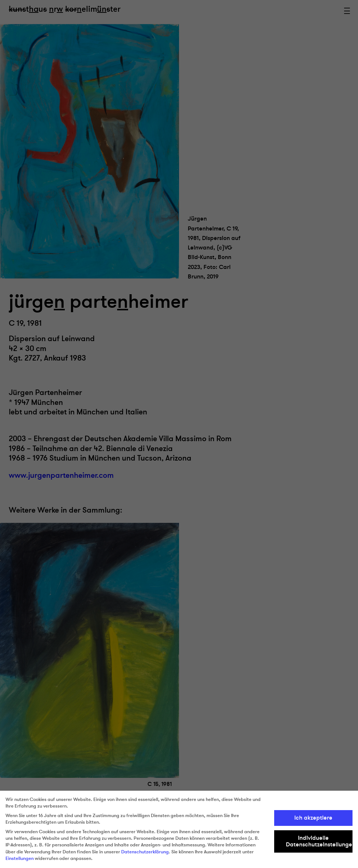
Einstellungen (20, 858)
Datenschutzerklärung (145, 852)
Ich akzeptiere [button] (313, 818)
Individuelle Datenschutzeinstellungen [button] (319, 841)
